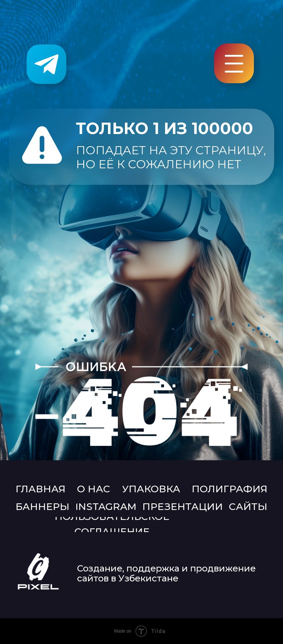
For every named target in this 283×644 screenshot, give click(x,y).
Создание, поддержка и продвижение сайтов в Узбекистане (166, 573)
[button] (234, 72)
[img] (46, 64)
